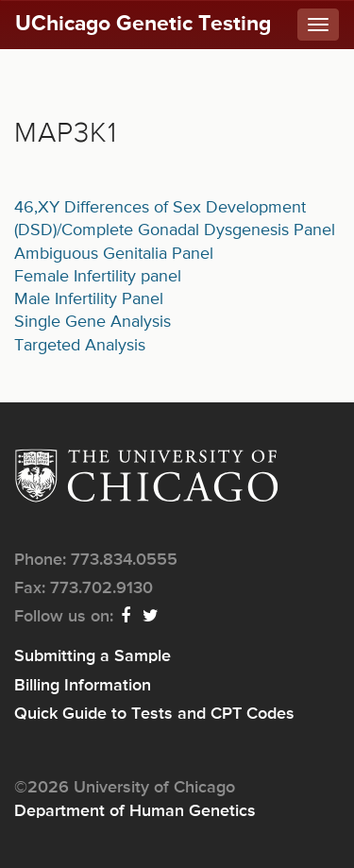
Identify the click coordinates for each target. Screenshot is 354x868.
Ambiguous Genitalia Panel (114, 254)
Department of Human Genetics (135, 811)
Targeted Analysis (80, 346)
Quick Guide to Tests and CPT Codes (154, 714)
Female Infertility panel (98, 277)
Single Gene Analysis (93, 322)
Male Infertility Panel (89, 299)
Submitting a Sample (93, 656)
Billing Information (83, 686)
